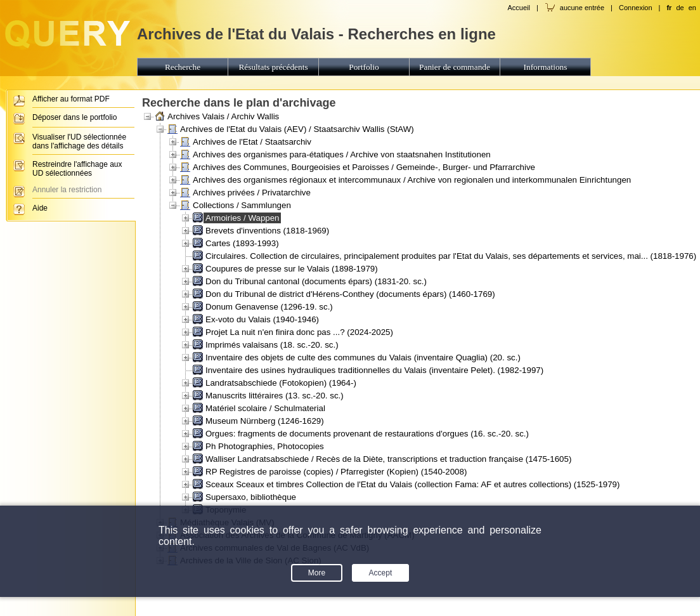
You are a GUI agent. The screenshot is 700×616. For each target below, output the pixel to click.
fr (669, 8)
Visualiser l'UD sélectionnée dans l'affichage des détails (79, 141)
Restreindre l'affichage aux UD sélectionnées (77, 169)
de (680, 8)
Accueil (518, 8)
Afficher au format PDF (71, 99)
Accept (381, 573)
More (317, 573)
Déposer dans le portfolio (75, 117)
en (692, 8)
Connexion (636, 8)
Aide (40, 208)
